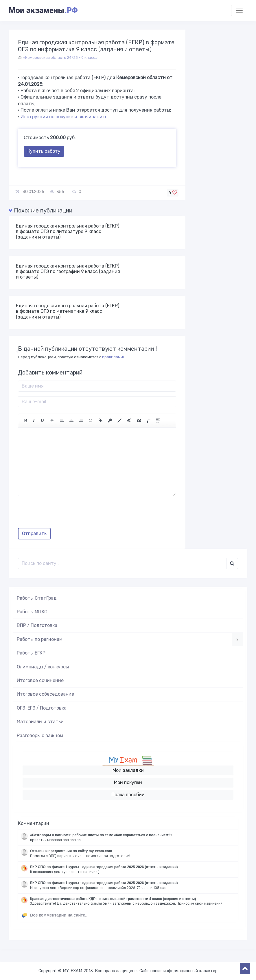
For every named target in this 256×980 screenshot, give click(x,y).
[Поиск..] (122, 563)
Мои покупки (128, 782)
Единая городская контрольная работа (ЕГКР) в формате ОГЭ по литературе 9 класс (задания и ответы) (68, 231)
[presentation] (62, 514)
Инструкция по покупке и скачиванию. (64, 117)
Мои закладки (128, 770)
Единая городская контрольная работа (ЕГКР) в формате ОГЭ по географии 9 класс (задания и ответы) (68, 271)
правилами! (113, 357)
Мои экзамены (43, 10)
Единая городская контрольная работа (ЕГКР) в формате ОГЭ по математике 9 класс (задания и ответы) (68, 311)
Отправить (34, 533)
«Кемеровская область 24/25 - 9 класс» (60, 58)
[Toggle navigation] (239, 10)
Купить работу (44, 151)
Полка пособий (128, 795)
